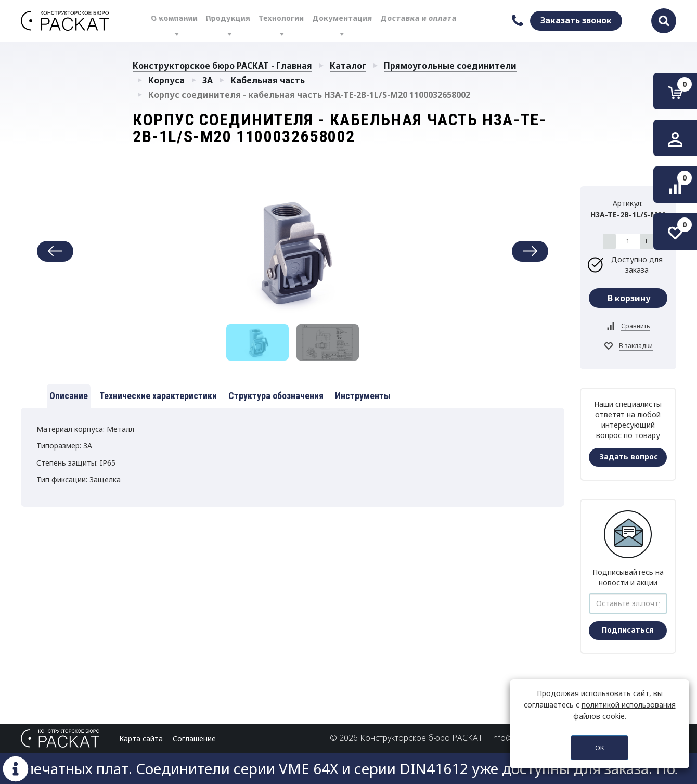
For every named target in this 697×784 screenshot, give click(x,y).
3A (208, 80)
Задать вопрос (629, 457)
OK (600, 748)
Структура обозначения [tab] (276, 396)
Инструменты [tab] (363, 396)
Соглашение (194, 738)
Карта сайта (141, 738)
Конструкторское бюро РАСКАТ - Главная (222, 66)
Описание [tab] (69, 396)
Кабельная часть (268, 80)
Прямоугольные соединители (450, 66)
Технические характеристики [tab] (158, 396)
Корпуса (166, 80)
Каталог (348, 66)
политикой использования (629, 705)
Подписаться (628, 630)
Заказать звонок (576, 20)
